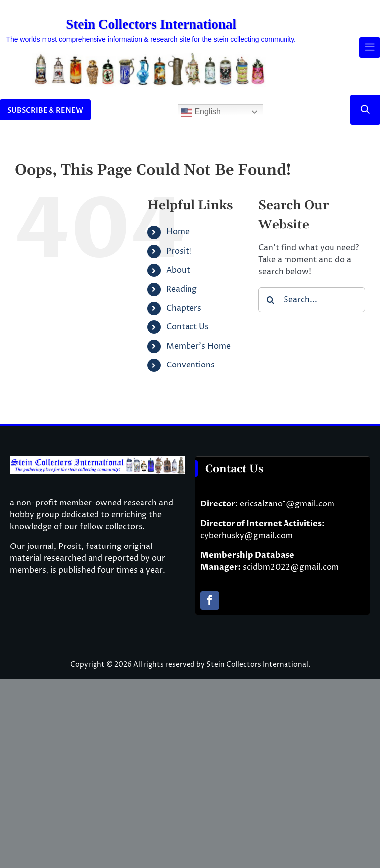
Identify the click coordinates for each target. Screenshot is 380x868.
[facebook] (210, 600)
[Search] (271, 300)
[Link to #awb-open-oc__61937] (370, 47)
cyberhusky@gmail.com (247, 536)
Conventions (190, 365)
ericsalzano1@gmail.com (287, 504)
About (178, 270)
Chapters (184, 308)
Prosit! (179, 251)
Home (178, 232)
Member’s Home (198, 346)
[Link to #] (365, 110)
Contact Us (188, 327)
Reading (182, 289)
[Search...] (312, 300)
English (201, 112)
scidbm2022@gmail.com (291, 567)
